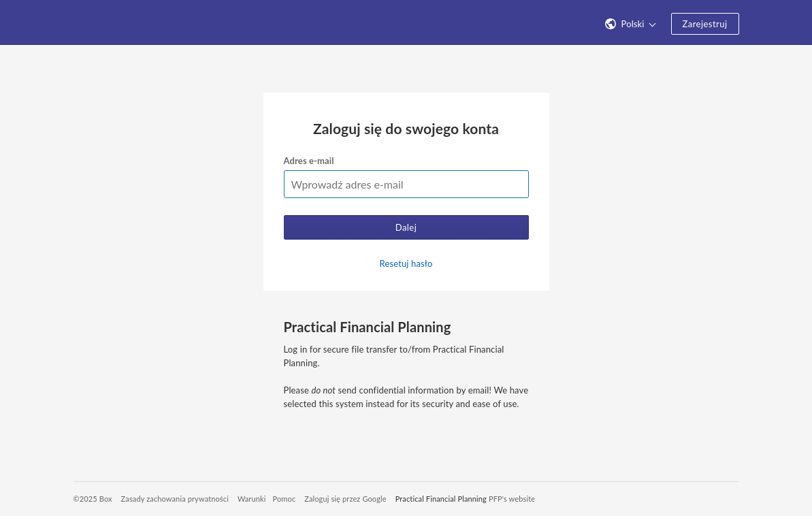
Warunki (252, 499)
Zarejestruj (705, 24)
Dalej (406, 227)
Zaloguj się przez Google (345, 499)
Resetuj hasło (406, 263)
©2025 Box (93, 499)
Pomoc (285, 499)
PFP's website (512, 499)
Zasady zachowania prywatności (175, 499)
